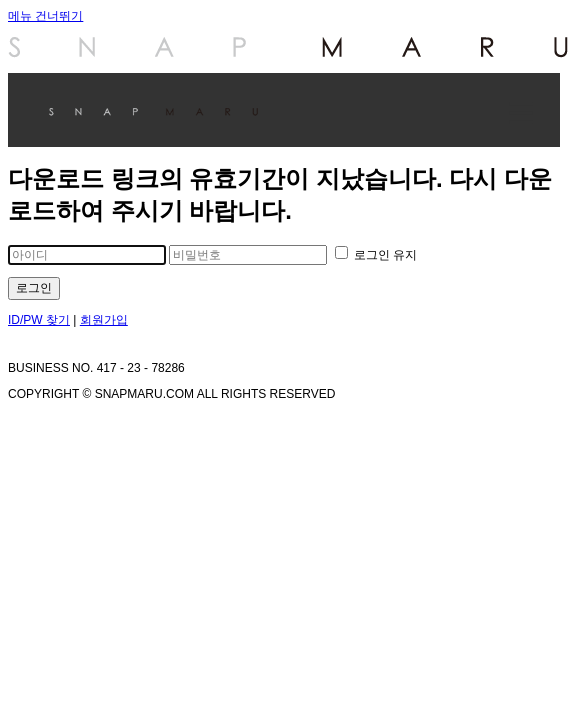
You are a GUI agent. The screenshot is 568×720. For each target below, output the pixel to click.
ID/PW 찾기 (39, 320)
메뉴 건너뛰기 (45, 16)
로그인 (34, 288)
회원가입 (104, 320)
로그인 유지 (376, 255)
